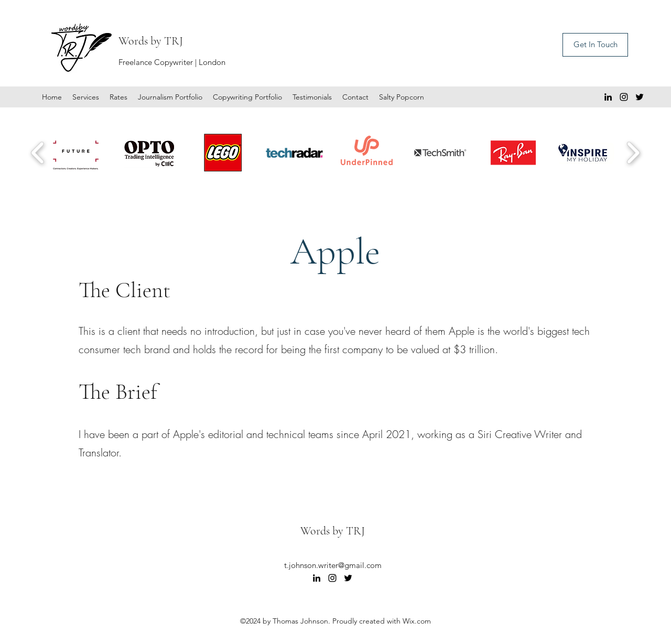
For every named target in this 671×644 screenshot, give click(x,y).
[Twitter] (640, 97)
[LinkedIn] (608, 97)
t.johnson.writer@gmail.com (333, 565)
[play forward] (633, 153)
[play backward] (38, 153)
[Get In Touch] (595, 45)
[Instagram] (624, 97)
